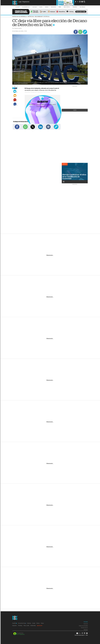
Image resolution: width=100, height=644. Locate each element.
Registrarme (26, 2)
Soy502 (18, 7)
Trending (75, 7)
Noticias (35, 7)
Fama (60, 7)
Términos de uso (84, 628)
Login (20, 2)
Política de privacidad (83, 626)
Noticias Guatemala (20, 17)
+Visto (75, 110)
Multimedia (33, 626)
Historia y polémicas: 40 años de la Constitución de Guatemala (74, 177)
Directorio (86, 630)
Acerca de (86, 624)
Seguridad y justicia (42, 17)
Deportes (53, 7)
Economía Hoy (26, 7)
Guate (41, 7)
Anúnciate (86, 622)
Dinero (47, 7)
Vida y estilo (67, 7)
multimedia (82, 7)
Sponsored (40, 626)
